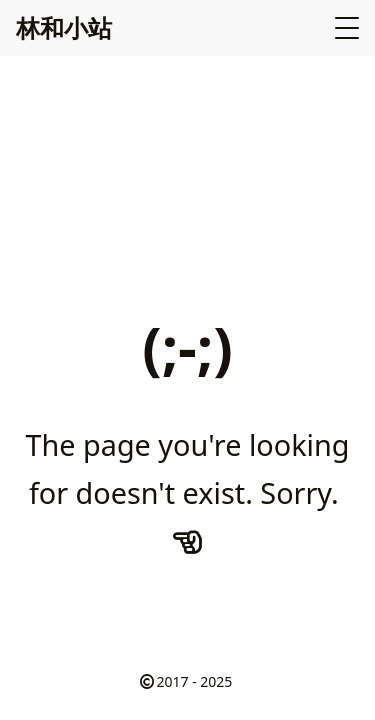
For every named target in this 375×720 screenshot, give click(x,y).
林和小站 (64, 27)
